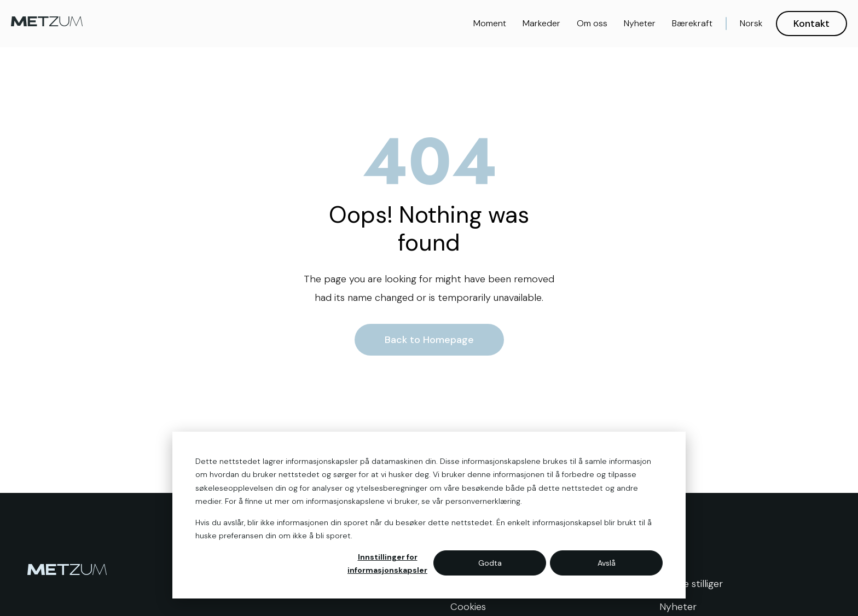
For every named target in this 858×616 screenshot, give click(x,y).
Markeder (541, 23)
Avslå (607, 563)
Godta (490, 563)
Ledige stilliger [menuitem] (691, 584)
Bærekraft (692, 23)
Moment (490, 23)
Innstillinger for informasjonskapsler (387, 564)
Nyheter (640, 23)
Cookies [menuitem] (468, 607)
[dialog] (429, 515)
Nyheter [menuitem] (678, 607)
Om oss (592, 23)
